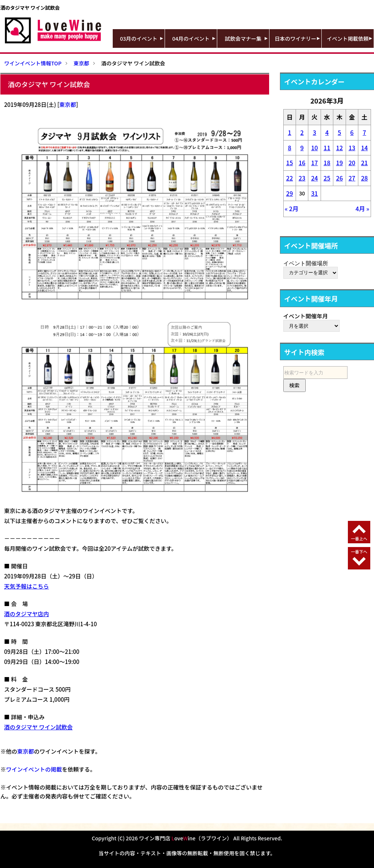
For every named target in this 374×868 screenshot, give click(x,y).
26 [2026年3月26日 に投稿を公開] (339, 178)
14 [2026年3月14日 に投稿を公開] (364, 148)
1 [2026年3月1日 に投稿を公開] (289, 132)
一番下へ (359, 552)
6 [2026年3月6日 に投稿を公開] (352, 132)
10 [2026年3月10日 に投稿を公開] (314, 148)
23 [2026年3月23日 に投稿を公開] (302, 178)
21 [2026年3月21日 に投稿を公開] (364, 163)
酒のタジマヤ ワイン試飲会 (38, 727)
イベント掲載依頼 (348, 38)
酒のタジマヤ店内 (27, 614)
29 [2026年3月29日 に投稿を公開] (290, 193)
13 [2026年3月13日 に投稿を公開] (352, 148)
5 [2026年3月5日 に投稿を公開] (339, 132)
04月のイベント (191, 38)
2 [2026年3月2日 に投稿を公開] (302, 132)
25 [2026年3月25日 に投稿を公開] (327, 178)
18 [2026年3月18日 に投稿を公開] (327, 163)
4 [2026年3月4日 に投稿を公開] (327, 132)
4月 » (363, 208)
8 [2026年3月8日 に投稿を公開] (289, 148)
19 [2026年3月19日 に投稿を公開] (339, 163)
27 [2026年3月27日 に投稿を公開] (352, 178)
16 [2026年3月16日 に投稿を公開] (302, 163)
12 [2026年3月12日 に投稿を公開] (339, 148)
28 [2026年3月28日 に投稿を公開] (364, 178)
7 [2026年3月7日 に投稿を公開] (364, 132)
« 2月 (292, 208)
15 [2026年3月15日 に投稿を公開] (290, 163)
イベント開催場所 (306, 263)
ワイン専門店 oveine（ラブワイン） (186, 838)
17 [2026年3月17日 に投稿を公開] (314, 163)
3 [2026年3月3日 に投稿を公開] (314, 132)
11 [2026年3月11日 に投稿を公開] (327, 148)
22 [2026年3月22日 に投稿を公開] (290, 178)
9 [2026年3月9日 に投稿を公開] (302, 148)
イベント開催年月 (306, 316)
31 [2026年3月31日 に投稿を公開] (314, 193)
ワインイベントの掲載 (34, 769)
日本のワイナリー (296, 38)
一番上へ (359, 538)
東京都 (68, 104)
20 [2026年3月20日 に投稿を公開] (352, 163)
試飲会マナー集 (243, 38)
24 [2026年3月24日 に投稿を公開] (314, 178)
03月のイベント (139, 38)
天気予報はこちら (27, 586)
